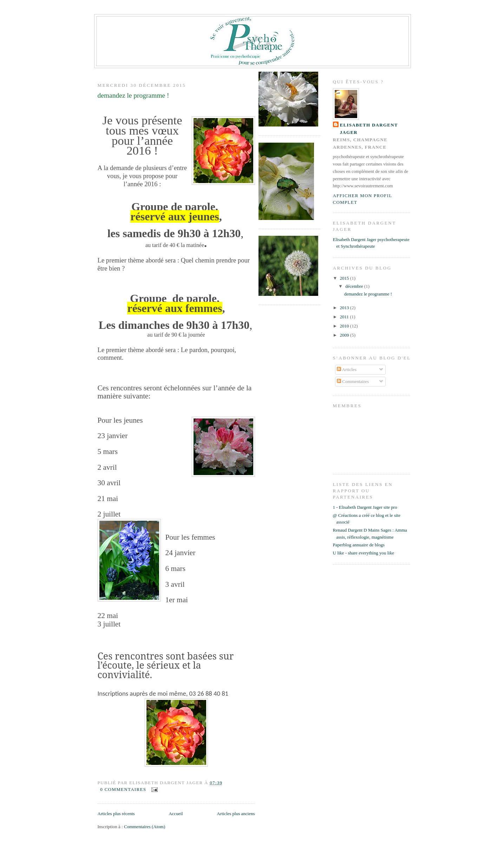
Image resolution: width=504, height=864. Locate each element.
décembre (355, 286)
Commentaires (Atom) (145, 827)
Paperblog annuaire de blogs (359, 545)
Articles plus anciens (236, 814)
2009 (345, 335)
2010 (345, 326)
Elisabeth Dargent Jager (369, 129)
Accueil (176, 814)
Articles (347, 369)
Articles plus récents (116, 814)
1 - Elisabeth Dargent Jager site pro (365, 507)
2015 (345, 278)
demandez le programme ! (133, 95)
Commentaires (353, 381)
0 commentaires (123, 789)
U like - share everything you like (364, 553)
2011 (345, 317)
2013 (345, 308)
